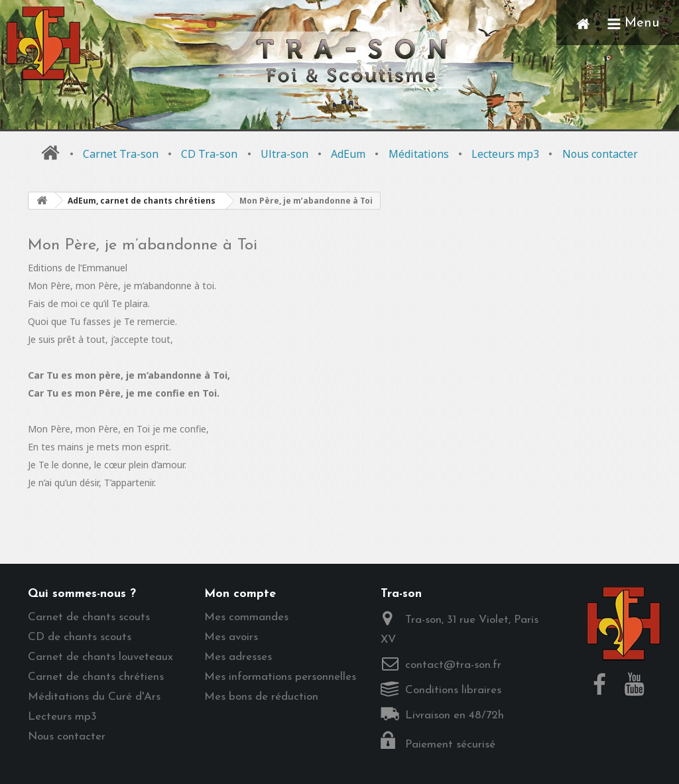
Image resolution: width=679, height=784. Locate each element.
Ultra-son (284, 154)
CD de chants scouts (80, 637)
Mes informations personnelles (280, 677)
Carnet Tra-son (121, 154)
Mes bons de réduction (261, 697)
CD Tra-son (209, 154)
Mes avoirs (231, 637)
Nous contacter (600, 154)
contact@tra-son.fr (453, 665)
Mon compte (240, 594)
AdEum (348, 154)
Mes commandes (246, 617)
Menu (633, 23)
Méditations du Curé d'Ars (94, 697)
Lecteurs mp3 (505, 154)
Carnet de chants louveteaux (100, 657)
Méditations (419, 154)
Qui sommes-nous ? (82, 594)
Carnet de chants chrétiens (96, 677)
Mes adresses (238, 657)
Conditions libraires (453, 690)
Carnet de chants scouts (89, 617)
